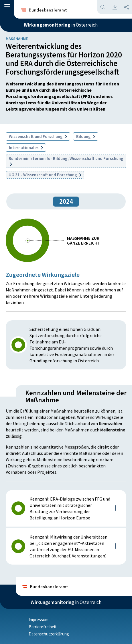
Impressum (39, 620)
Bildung (86, 136)
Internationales (26, 148)
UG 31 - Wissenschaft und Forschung (45, 175)
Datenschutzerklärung (49, 634)
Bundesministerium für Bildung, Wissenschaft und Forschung (66, 161)
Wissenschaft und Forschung (38, 136)
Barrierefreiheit (43, 627)
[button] (7, 6)
